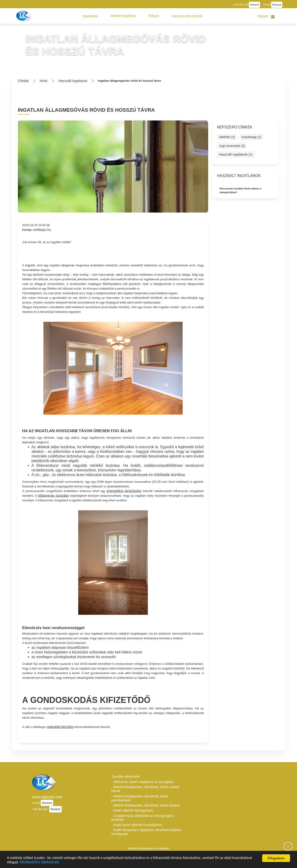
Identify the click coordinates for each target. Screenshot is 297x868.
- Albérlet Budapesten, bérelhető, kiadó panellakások (140, 798)
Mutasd (255, 5)
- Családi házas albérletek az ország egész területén (143, 818)
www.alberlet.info (47, 797)
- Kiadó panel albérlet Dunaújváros (136, 825)
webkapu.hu (42, 230)
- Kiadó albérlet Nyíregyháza (132, 810)
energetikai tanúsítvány (124, 491)
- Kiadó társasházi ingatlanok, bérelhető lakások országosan (146, 832)
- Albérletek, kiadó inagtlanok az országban (143, 782)
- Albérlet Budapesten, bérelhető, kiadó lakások (146, 805)
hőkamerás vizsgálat (53, 495)
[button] (90, 16)
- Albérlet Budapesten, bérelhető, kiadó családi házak (145, 789)
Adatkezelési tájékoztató (64, 862)
